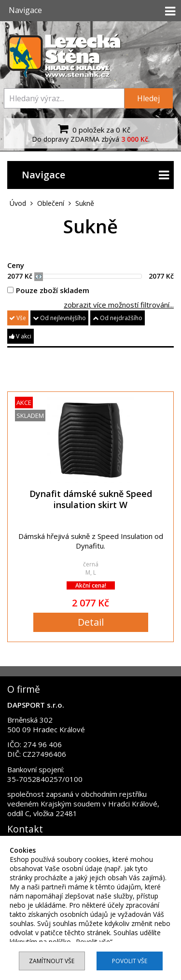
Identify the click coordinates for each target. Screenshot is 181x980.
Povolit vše (130, 961)
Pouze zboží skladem (48, 290)
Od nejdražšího (118, 318)
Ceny (16, 265)
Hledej (148, 98)
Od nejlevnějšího (59, 318)
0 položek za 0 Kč (93, 129)
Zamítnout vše (52, 961)
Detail (91, 622)
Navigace (95, 175)
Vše (18, 318)
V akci (20, 336)
